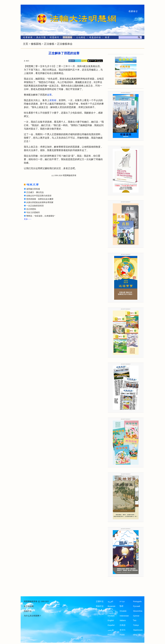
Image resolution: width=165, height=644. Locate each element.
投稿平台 (28, 611)
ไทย (135, 620)
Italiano (123, 620)
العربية (110, 601)
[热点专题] (41, 38)
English (111, 620)
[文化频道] (81, 38)
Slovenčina (138, 611)
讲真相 (53, 100)
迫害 (49, 95)
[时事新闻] (27, 38)
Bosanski (112, 606)
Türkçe (136, 625)
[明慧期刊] (54, 38)
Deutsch (111, 616)
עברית (122, 601)
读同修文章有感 (33, 189)
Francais (111, 635)
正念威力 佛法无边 (35, 192)
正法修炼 (49, 44)
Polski (122, 635)
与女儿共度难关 (33, 212)
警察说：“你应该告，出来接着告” (41, 216)
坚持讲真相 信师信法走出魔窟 (40, 199)
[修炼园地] (67, 38)
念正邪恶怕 (31, 209)
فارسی (111, 630)
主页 (26, 44)
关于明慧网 (29, 606)
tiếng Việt (137, 635)
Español (111, 625)
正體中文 (100, 601)
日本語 (123, 625)
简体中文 (100, 606)
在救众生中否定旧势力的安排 (39, 196)
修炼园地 (36, 44)
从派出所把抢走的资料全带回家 (40, 202)
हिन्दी (121, 606)
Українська (138, 630)
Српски (136, 616)
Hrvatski (123, 611)
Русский (137, 606)
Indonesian (124, 616)
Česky (110, 611)
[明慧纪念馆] (95, 38)
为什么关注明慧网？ (33, 616)
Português (137, 601)
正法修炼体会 (65, 44)
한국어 (123, 630)
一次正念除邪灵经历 (35, 206)
